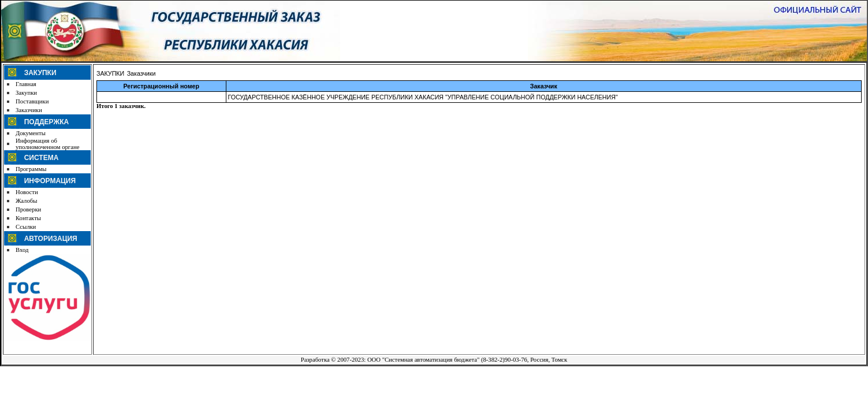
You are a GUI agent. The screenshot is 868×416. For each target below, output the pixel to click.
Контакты (28, 218)
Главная (26, 84)
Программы (31, 169)
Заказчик (544, 86)
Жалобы (26, 201)
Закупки (26, 93)
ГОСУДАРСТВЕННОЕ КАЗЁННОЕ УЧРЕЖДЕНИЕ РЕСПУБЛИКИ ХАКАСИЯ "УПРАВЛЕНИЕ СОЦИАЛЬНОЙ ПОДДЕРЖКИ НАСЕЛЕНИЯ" (423, 97)
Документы (31, 133)
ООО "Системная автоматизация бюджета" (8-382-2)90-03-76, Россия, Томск (467, 360)
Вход (22, 250)
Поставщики (32, 101)
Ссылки (26, 227)
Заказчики (29, 110)
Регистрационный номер (161, 86)
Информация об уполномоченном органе (47, 144)
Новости (27, 192)
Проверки (28, 209)
